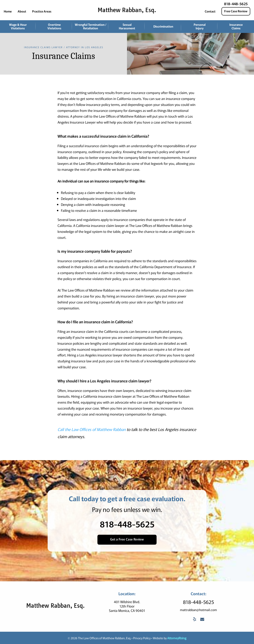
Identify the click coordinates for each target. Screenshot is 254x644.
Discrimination (163, 26)
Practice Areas (42, 11)
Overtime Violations (54, 26)
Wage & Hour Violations (18, 26)
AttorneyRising (177, 638)
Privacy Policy (142, 638)
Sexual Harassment (127, 26)
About (22, 11)
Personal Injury (200, 26)
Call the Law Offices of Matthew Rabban (92, 429)
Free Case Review (236, 11)
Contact (210, 11)
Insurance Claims (236, 26)
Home (8, 11)
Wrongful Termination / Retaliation (91, 26)
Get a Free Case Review (127, 539)
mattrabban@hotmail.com (198, 609)
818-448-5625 (236, 4)
